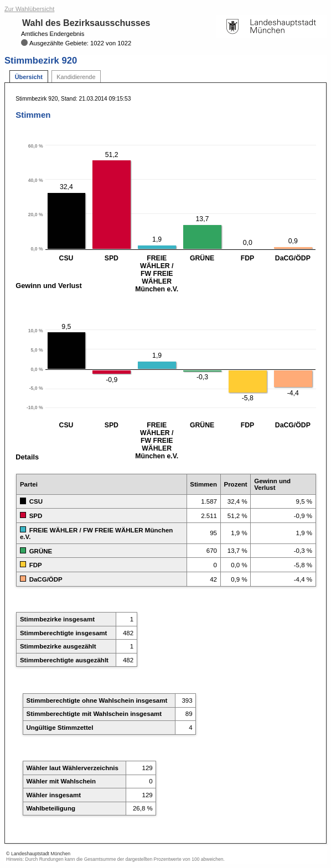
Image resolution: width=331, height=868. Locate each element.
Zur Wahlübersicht (29, 9)
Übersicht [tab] (29, 77)
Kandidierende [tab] (76, 77)
